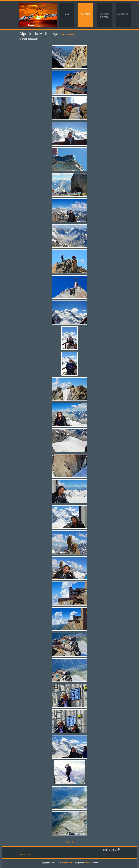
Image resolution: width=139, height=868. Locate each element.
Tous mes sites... (26, 855)
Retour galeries (69, 34)
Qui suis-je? (123, 14)
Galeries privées (104, 16)
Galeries (85, 14)
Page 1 (69, 842)
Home (67, 14)
